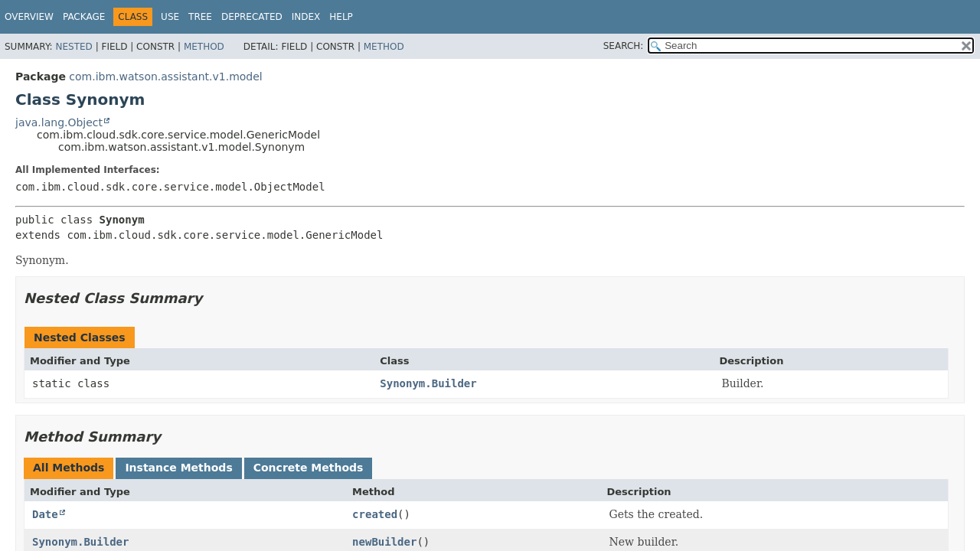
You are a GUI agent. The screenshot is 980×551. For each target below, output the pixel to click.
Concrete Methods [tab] (309, 468)
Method (204, 47)
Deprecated (252, 17)
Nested (73, 47)
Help (341, 17)
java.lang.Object (59, 122)
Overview (29, 17)
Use (170, 17)
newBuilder (384, 542)
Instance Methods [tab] (178, 468)
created (375, 514)
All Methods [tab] (69, 468)
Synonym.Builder (428, 383)
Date (45, 514)
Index (306, 17)
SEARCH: (624, 46)
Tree (200, 17)
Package (84, 17)
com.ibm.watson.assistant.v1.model (165, 77)
